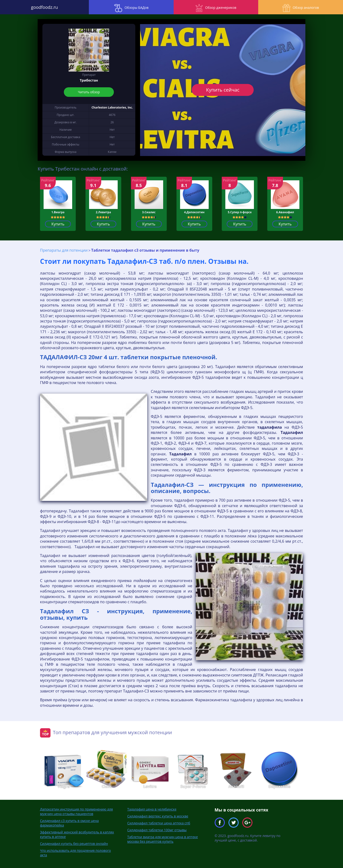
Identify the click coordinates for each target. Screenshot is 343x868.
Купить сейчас (223, 90)
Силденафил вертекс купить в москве (158, 816)
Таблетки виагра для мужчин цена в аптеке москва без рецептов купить (162, 839)
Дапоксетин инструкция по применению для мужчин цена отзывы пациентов (76, 811)
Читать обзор (89, 92)
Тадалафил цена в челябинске (152, 809)
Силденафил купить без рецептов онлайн (74, 844)
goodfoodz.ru (43, 7)
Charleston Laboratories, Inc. (112, 107)
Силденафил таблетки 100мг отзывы (157, 830)
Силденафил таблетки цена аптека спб (159, 823)
